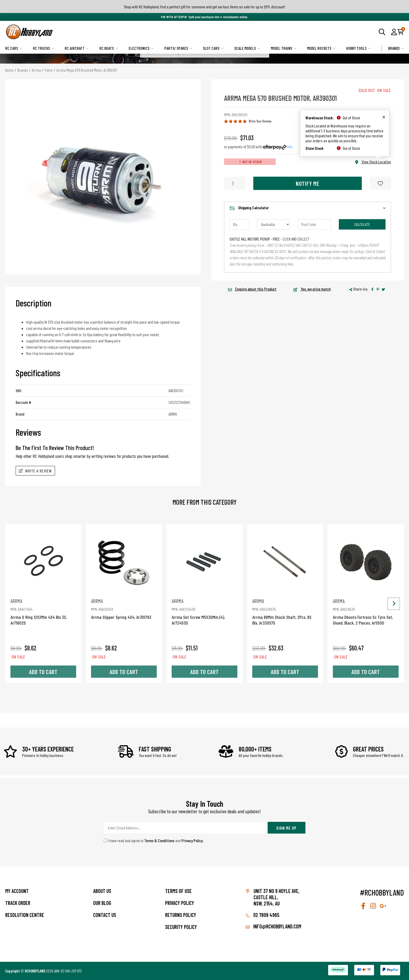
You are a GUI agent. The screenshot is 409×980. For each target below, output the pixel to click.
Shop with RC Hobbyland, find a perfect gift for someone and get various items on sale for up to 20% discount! (205, 7)
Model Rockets (321, 48)
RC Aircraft (77, 48)
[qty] (239, 224)
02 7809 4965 (263, 915)
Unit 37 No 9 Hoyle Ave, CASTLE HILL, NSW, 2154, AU (276, 897)
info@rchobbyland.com (273, 926)
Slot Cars (213, 48)
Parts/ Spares (178, 48)
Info (290, 147)
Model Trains (284, 48)
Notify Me (308, 183)
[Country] (273, 224)
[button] (394, 32)
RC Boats (109, 48)
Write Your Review (260, 121)
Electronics (141, 48)
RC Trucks (43, 48)
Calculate (362, 224)
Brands (396, 48)
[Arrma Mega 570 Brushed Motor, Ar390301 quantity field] (235, 183)
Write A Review (35, 471)
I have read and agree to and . (154, 840)
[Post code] (314, 224)
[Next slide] (394, 604)
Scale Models (247, 48)
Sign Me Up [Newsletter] (286, 828)
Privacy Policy (192, 840)
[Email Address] (184, 828)
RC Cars (14, 48)
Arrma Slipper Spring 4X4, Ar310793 (124, 609)
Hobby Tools (358, 48)
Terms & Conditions (159, 840)
